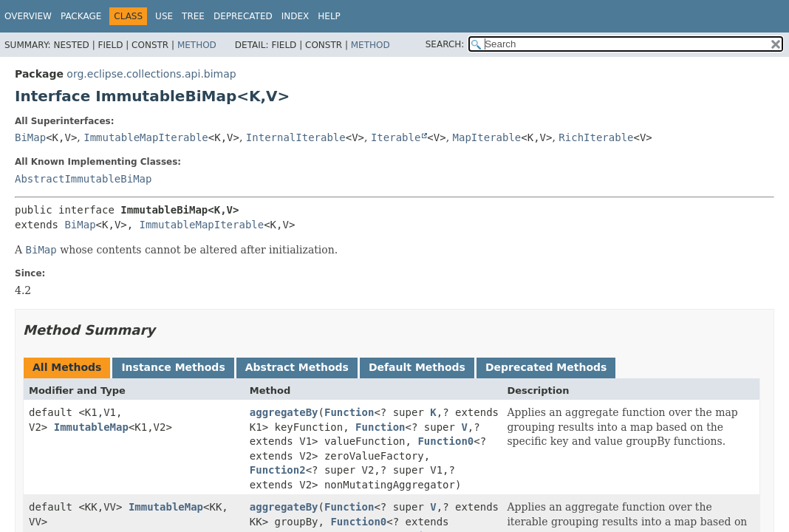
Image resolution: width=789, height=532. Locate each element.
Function (349, 412)
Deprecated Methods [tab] (546, 367)
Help (329, 16)
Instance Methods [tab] (173, 367)
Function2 (278, 470)
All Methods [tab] (67, 367)
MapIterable (487, 137)
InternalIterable (296, 137)
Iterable (396, 137)
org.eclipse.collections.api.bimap (151, 74)
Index (296, 16)
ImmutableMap (91, 427)
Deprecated (243, 16)
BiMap (30, 137)
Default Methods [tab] (417, 367)
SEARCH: (445, 44)
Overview (28, 16)
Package (81, 16)
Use (164, 16)
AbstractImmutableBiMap (83, 179)
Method (197, 45)
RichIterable (596, 137)
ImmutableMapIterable (146, 137)
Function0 (445, 441)
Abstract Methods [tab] (297, 367)
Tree (193, 16)
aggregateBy (284, 412)
